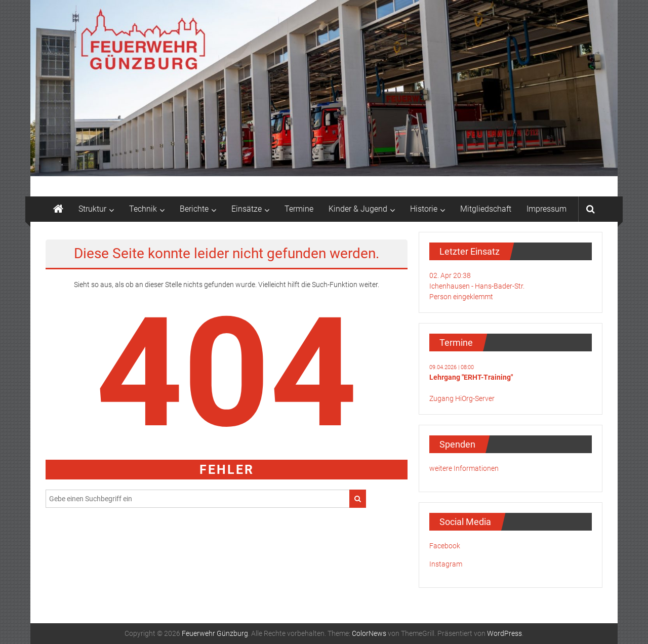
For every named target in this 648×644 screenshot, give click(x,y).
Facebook (445, 546)
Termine (299, 209)
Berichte (194, 209)
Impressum (546, 209)
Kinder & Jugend (358, 209)
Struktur (92, 209)
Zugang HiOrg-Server (462, 398)
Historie (424, 209)
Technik (143, 209)
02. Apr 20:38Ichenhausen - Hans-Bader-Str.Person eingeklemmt (477, 286)
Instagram (446, 564)
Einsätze (247, 209)
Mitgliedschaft (486, 209)
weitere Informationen (464, 468)
